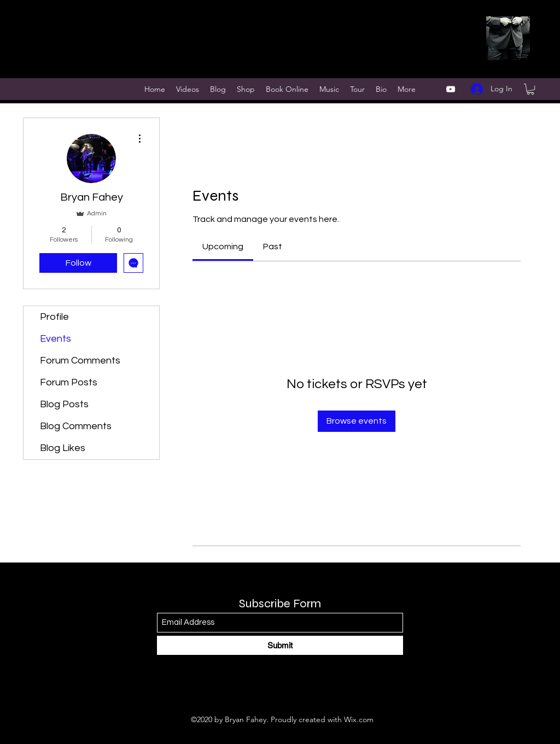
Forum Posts (69, 382)
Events (56, 339)
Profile (54, 317)
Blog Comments (76, 426)
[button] (530, 89)
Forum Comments (80, 361)
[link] (223, 247)
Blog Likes (63, 448)
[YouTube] (451, 89)
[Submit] (280, 645)
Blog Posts (64, 404)
